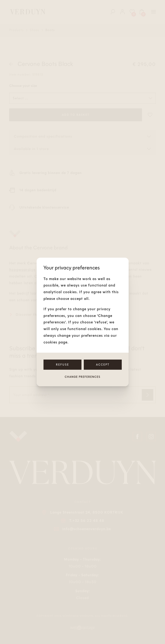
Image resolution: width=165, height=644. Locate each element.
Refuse (62, 365)
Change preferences (82, 377)
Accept (103, 365)
